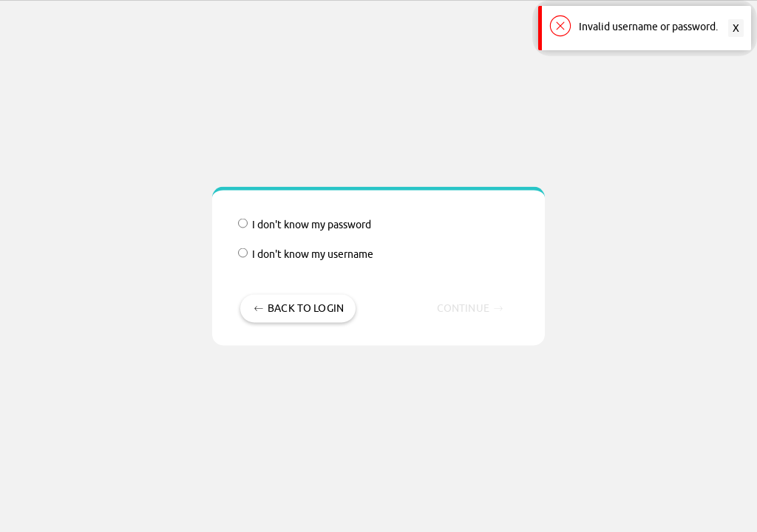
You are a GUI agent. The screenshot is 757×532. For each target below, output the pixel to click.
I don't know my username (306, 255)
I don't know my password (305, 225)
